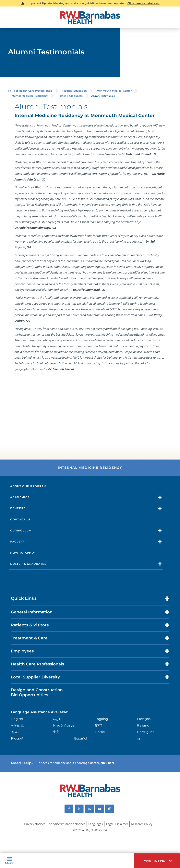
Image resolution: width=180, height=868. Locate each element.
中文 (56, 732)
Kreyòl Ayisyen (65, 725)
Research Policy (142, 824)
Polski (100, 732)
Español (81, 738)
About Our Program (28, 486)
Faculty (17, 541)
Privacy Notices (35, 824)
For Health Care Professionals (33, 91)
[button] (157, 861)
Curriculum (21, 530)
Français (144, 719)
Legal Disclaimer (117, 824)
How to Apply (23, 553)
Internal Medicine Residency (29, 96)
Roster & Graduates (70, 96)
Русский (17, 738)
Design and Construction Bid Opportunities (37, 692)
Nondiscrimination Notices (67, 824)
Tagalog (102, 719)
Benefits (18, 508)
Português (146, 732)
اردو (140, 738)
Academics (20, 497)
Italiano (143, 725)
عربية (57, 719)
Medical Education (75, 91)
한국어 (16, 732)
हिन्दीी (99, 725)
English (17, 719)
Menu (10, 861)
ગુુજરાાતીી (18, 725)
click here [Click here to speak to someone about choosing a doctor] (108, 763)
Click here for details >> (143, 3)
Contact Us (20, 519)
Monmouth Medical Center (114, 91)
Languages (96, 824)
